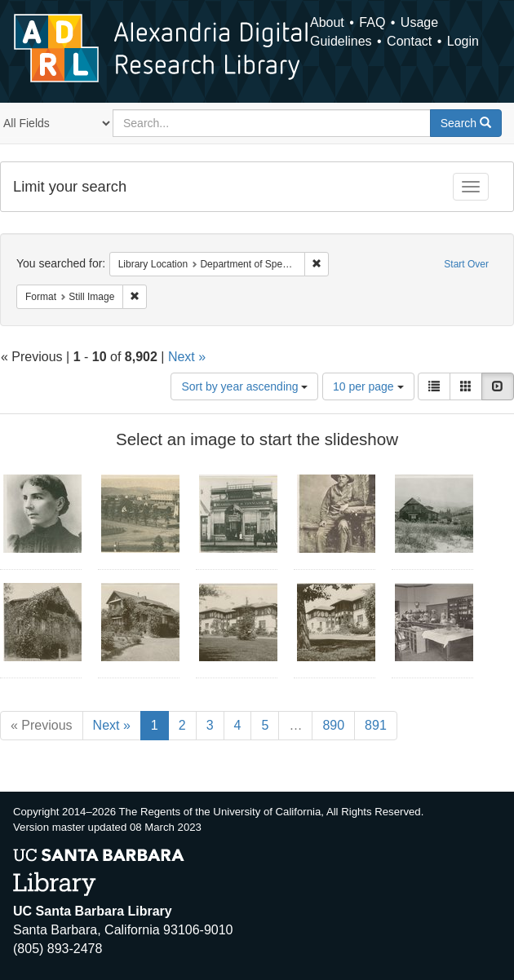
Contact (409, 41)
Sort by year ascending (244, 386)
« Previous (42, 725)
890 (333, 725)
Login (463, 41)
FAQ (372, 22)
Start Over (466, 264)
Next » (187, 357)
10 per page (368, 386)
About (327, 22)
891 (376, 725)
